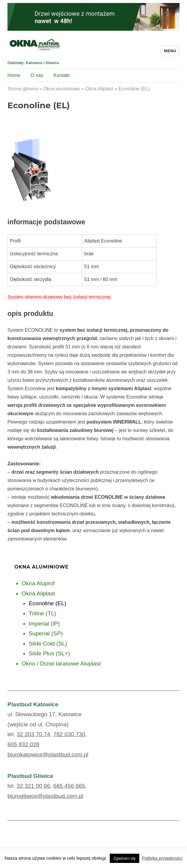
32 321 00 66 (33, 786)
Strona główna (23, 89)
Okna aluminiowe (62, 89)
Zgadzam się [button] (124, 858)
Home (14, 75)
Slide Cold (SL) (48, 644)
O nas (37, 75)
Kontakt (61, 75)
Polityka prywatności (162, 858)
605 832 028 (23, 744)
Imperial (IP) (44, 624)
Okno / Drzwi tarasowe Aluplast (61, 664)
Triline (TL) (42, 613)
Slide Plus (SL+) (49, 653)
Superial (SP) (46, 633)
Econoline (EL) (47, 603)
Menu (170, 51)
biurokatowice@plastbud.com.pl (48, 755)
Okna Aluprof (38, 583)
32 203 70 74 (33, 734)
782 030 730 (69, 734)
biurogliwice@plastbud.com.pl (45, 796)
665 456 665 (69, 786)
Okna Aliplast (99, 89)
